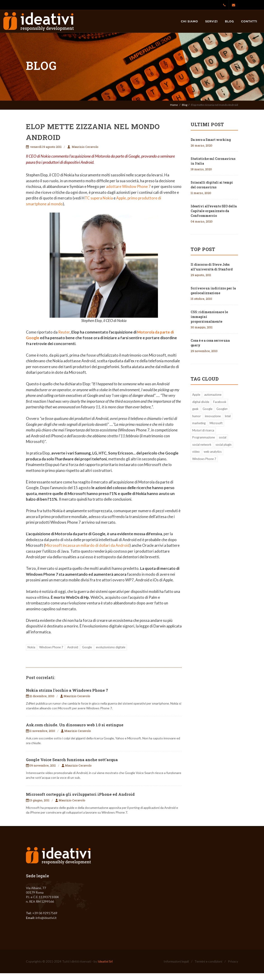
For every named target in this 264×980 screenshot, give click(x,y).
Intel (228, 416)
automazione (213, 395)
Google (87, 647)
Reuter (64, 332)
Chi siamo (190, 21)
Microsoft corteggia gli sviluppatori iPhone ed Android (80, 794)
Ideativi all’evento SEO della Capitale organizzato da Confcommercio (214, 211)
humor (197, 416)
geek (195, 409)
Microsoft (216, 423)
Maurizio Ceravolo (85, 147)
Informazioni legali (176, 961)
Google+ (222, 409)
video (196, 452)
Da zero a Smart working (211, 140)
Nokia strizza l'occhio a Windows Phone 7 (67, 690)
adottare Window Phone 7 (128, 186)
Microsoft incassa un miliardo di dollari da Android (87, 545)
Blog (229, 21)
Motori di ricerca (203, 430)
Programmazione (204, 437)
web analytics (213, 452)
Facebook (220, 402)
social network (202, 445)
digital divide (201, 402)
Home (174, 105)
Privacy (233, 961)
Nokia (31, 647)
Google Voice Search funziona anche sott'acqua (72, 760)
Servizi (212, 21)
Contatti (249, 21)
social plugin (223, 445)
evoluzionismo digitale (111, 647)
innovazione (213, 416)
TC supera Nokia (99, 198)
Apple (196, 395)
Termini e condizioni (208, 961)
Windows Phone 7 (51, 647)
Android (73, 647)
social (223, 437)
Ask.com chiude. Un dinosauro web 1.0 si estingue (75, 725)
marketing (199, 423)
